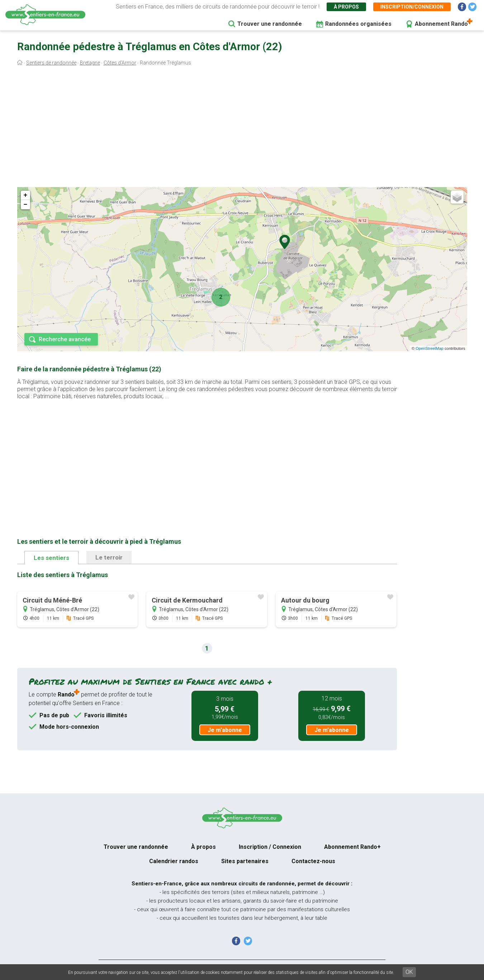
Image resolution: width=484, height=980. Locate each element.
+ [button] (26, 195)
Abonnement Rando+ (352, 847)
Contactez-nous (313, 861)
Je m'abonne (225, 730)
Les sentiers (51, 558)
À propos (346, 7)
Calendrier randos (174, 861)
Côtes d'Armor (120, 63)
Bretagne (90, 63)
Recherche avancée (65, 339)
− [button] (26, 205)
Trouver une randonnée (270, 24)
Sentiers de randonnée (51, 63)
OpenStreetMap (430, 348)
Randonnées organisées (358, 24)
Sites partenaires (245, 861)
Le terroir (109, 557)
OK (409, 972)
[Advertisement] (242, 128)
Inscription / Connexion (270, 847)
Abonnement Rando (441, 24)
